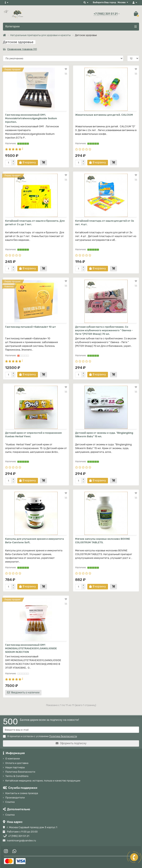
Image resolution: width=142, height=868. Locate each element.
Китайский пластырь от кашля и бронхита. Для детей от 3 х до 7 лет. (35, 223)
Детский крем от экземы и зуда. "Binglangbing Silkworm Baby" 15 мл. (104, 435)
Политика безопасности (20, 772)
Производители (15, 798)
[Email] (71, 730)
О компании (13, 759)
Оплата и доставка (17, 763)
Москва (122, 2)
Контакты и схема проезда (22, 793)
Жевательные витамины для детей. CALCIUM (104, 115)
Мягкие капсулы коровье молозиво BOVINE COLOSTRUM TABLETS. (103, 541)
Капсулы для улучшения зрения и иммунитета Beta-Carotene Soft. (34, 541)
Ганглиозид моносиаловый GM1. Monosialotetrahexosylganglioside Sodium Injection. (31, 118)
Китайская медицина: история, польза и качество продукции (43, 781)
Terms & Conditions (17, 776)
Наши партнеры (15, 767)
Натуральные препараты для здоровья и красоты (40, 35)
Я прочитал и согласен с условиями (40, 736)
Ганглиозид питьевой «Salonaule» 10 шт (30, 327)
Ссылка (10, 802)
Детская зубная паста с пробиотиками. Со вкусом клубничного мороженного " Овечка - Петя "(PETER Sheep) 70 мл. (104, 330)
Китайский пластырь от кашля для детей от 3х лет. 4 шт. (105, 223)
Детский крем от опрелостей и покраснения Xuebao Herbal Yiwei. (33, 435)
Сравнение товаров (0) (20, 49)
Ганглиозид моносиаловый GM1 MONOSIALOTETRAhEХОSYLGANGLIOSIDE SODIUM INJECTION (31, 648)
